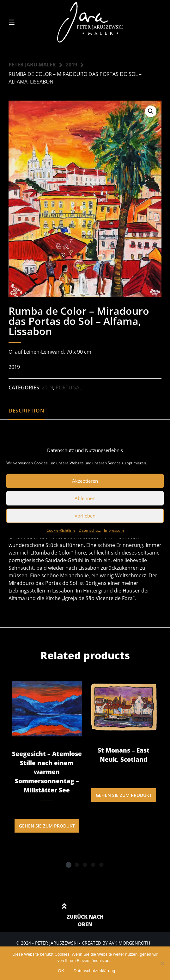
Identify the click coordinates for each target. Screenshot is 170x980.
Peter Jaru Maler (32, 65)
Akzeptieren (85, 481)
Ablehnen (85, 498)
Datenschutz (90, 530)
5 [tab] (101, 865)
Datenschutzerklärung (94, 971)
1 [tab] (69, 865)
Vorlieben (85, 516)
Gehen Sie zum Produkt (47, 826)
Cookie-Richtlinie (61, 530)
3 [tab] (85, 865)
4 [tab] (93, 865)
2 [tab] (77, 865)
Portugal (69, 388)
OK (61, 971)
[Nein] (162, 963)
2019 (71, 65)
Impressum (114, 530)
